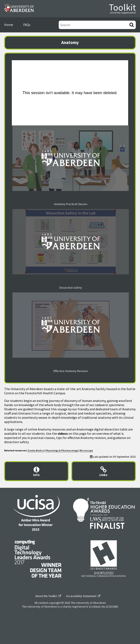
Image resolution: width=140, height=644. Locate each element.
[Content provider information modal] (36, 471)
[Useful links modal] (104, 471)
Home (9, 25)
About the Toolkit (46, 596)
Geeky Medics (36, 450)
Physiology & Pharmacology (62, 450)
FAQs (27, 25)
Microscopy (86, 450)
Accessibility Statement (81, 596)
